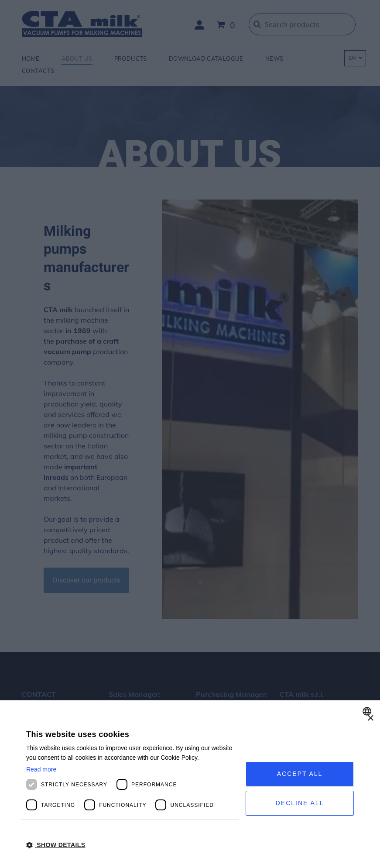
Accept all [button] (300, 774)
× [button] (370, 718)
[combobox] (368, 711)
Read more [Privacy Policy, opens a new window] (41, 769)
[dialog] (190, 784)
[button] (133, 844)
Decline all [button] (300, 803)
